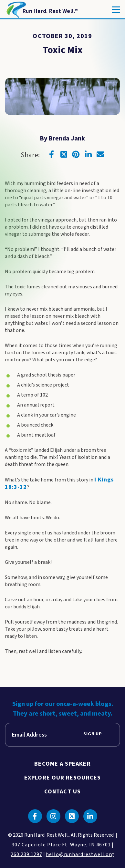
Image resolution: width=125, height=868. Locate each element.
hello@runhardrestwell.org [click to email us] (80, 854)
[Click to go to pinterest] (76, 154)
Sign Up (93, 734)
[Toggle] (116, 10)
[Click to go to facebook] (51, 154)
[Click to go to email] (100, 154)
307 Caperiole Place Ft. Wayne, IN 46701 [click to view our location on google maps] (61, 845)
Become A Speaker (62, 764)
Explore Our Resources (62, 778)
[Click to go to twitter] (64, 154)
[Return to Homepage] (42, 10)
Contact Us (62, 792)
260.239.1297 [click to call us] (26, 854)
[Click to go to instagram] (53, 816)
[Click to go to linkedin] (88, 154)
